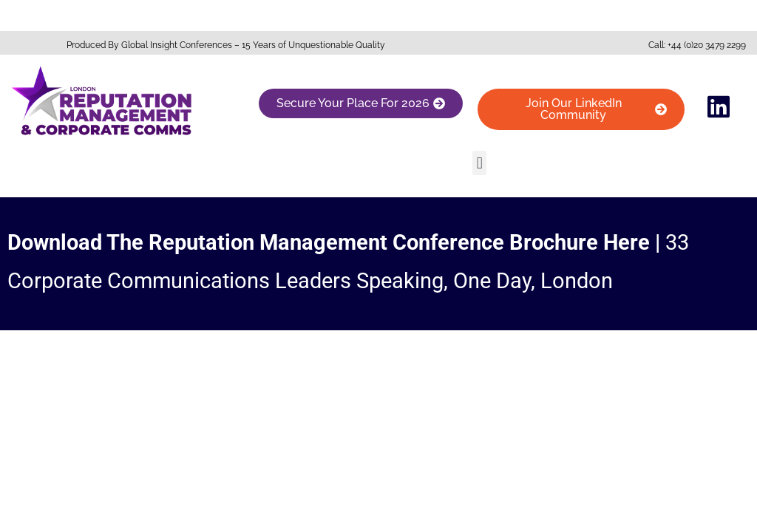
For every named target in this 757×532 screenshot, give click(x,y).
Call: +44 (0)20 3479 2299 (697, 45)
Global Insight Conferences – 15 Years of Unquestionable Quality (253, 45)
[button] (479, 163)
